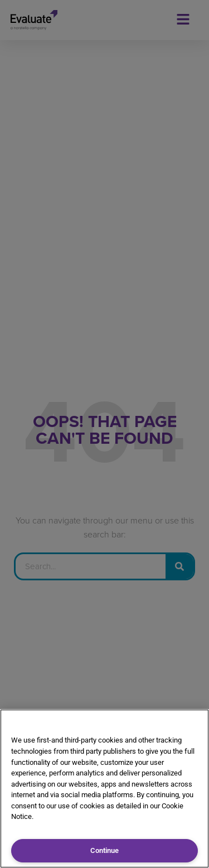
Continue (104, 850)
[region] (104, 789)
